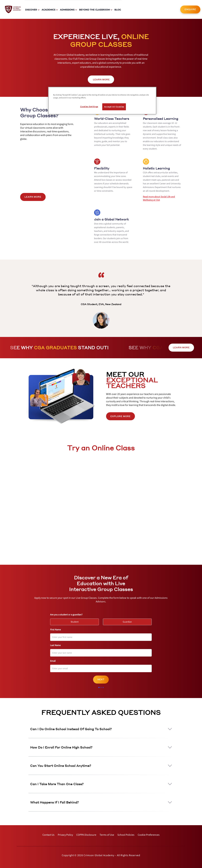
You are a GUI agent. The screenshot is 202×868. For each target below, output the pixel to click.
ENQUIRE (190, 9)
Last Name (55, 645)
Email (53, 661)
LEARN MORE (33, 197)
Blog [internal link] (118, 10)
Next (101, 679)
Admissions (67, 10)
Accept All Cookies (114, 107)
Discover (31, 10)
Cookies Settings (89, 107)
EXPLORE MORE (120, 416)
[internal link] (190, 9)
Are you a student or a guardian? (66, 615)
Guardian (129, 621)
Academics (48, 10)
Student (76, 621)
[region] (102, 101)
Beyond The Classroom (94, 10)
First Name (55, 630)
